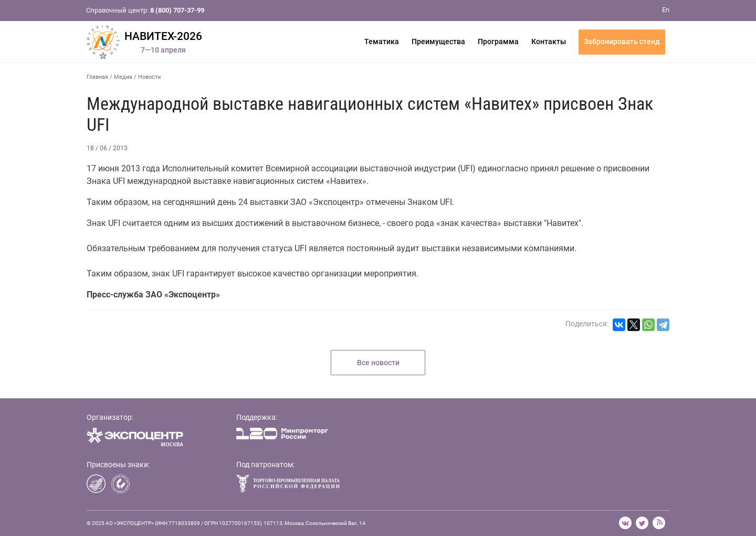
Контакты (549, 42)
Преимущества (438, 42)
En (666, 10)
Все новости (378, 363)
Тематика (382, 42)
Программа (498, 42)
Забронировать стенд (622, 42)
